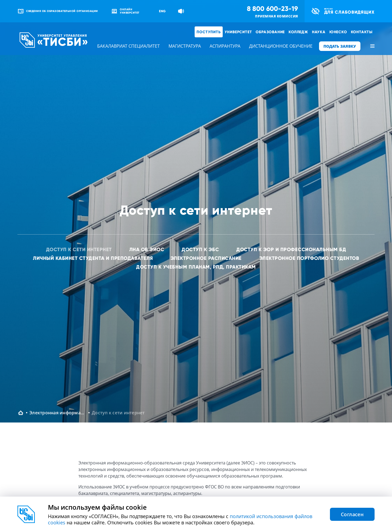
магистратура (185, 46)
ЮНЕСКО (338, 32)
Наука (319, 32)
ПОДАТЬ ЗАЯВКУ (340, 46)
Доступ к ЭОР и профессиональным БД (291, 249)
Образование (270, 32)
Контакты (362, 32)
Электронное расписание (206, 258)
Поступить (209, 32)
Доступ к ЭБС (200, 249)
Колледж (298, 32)
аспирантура (225, 46)
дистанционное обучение (281, 46)
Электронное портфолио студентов (309, 258)
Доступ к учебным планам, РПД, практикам (196, 267)
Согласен (352, 514)
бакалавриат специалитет (128, 46)
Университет (238, 32)
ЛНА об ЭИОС (147, 249)
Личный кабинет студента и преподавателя (93, 258)
